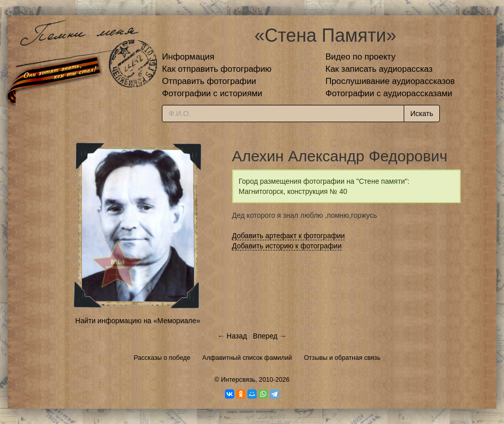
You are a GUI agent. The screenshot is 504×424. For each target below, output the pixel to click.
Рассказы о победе (162, 358)
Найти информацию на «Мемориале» (138, 321)
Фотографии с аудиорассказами (389, 93)
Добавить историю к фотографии (287, 246)
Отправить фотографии (209, 81)
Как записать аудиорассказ (379, 69)
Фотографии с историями (212, 93)
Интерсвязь (238, 380)
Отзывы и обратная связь (342, 358)
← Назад (232, 336)
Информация (188, 57)
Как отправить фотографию (217, 69)
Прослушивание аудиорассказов (390, 81)
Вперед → (270, 336)
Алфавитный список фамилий (247, 358)
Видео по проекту (360, 57)
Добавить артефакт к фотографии (289, 236)
